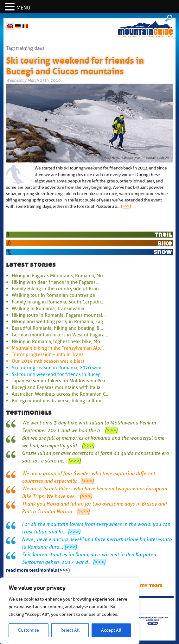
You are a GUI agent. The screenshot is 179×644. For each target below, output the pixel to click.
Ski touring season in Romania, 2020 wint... (59, 368)
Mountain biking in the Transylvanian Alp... (58, 348)
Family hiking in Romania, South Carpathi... (58, 302)
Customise (29, 630)
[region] (70, 611)
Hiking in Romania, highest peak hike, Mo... (58, 341)
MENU (23, 8)
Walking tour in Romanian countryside (53, 295)
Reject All (70, 630)
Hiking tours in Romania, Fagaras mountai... (59, 315)
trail (163, 234)
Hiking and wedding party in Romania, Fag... (59, 322)
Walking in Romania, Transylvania (48, 309)
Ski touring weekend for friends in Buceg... (58, 374)
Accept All (111, 630)
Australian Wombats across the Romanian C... (61, 394)
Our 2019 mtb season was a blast (48, 361)
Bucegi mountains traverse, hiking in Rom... (58, 401)
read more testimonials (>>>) (38, 570)
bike (165, 243)
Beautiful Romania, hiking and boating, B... (58, 328)
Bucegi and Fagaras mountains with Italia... (58, 387)
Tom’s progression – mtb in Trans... (50, 354)
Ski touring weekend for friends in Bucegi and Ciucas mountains (75, 65)
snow (163, 252)
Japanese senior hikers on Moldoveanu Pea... (60, 381)
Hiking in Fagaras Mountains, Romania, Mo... (59, 276)
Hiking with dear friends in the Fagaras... (56, 282)
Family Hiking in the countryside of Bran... (57, 289)
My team (151, 586)
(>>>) (126, 206)
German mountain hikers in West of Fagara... (60, 335)
